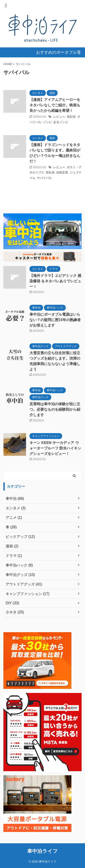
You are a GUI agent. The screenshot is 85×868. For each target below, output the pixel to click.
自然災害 (62, 172)
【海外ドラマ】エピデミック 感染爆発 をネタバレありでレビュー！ (55, 281)
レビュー (59, 117)
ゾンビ (47, 122)
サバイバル (44, 178)
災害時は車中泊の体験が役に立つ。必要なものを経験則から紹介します (55, 409)
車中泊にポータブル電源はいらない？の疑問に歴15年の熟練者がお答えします (55, 320)
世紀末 (71, 117)
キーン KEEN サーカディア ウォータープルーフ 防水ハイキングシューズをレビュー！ (55, 448)
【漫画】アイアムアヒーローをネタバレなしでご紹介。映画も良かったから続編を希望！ (55, 105)
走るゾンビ (61, 122)
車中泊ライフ (42, 851)
